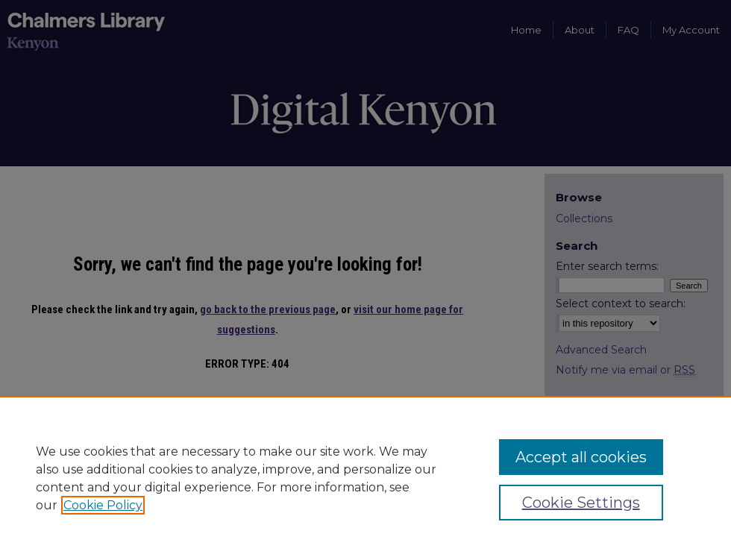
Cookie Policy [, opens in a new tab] (103, 505)
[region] (365, 478)
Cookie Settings (581, 503)
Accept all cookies (581, 457)
